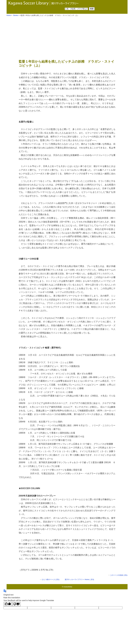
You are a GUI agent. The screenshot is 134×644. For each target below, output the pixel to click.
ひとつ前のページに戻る (51, 579)
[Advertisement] (67, 38)
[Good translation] (8, 604)
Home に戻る (79, 579)
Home (9, 15)
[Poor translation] (16, 604)
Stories (15, 15)
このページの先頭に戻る (119, 575)
